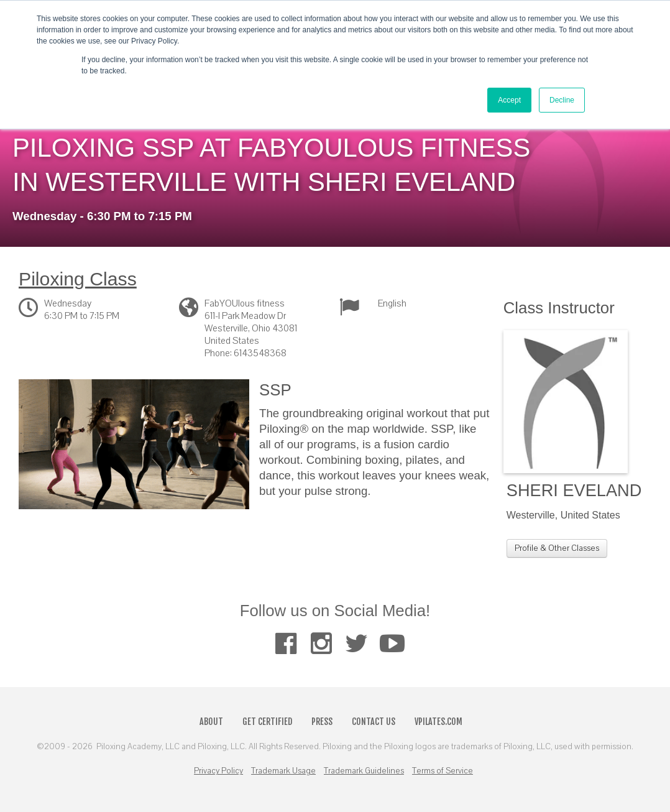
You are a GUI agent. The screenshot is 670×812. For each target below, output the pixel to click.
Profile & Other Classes (557, 548)
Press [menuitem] (322, 722)
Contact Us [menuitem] (374, 722)
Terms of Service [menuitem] (443, 771)
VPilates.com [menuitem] (438, 722)
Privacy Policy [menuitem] (218, 771)
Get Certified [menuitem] (267, 722)
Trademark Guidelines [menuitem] (364, 771)
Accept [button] (509, 100)
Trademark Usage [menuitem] (283, 771)
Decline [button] (562, 100)
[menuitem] (286, 644)
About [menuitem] (211, 722)
